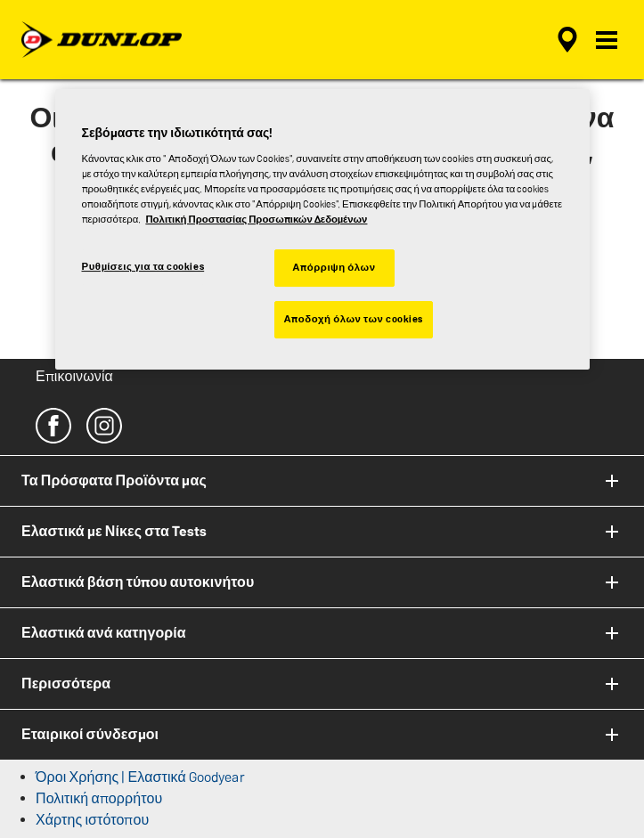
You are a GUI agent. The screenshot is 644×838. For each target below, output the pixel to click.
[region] (322, 229)
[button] (607, 40)
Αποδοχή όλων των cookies (354, 319)
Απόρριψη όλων (334, 267)
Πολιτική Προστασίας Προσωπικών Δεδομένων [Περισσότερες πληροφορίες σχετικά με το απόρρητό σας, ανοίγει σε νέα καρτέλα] (256, 219)
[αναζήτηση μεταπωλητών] (567, 40)
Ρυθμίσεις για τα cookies (143, 266)
